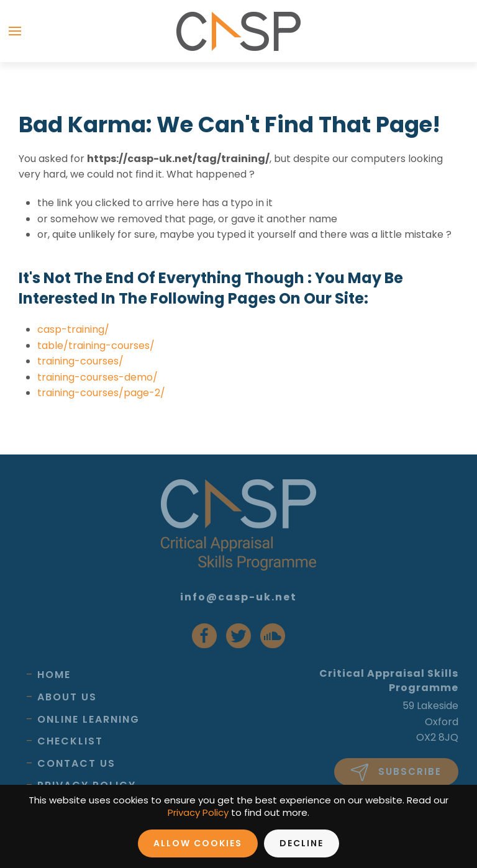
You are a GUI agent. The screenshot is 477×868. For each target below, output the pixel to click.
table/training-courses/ (96, 346)
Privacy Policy (198, 812)
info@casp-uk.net (238, 597)
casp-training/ (73, 329)
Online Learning (89, 719)
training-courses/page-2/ (101, 393)
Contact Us (76, 763)
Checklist (70, 741)
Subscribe (396, 772)
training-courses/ (80, 361)
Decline (302, 843)
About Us (67, 697)
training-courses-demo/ (98, 377)
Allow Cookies (198, 843)
